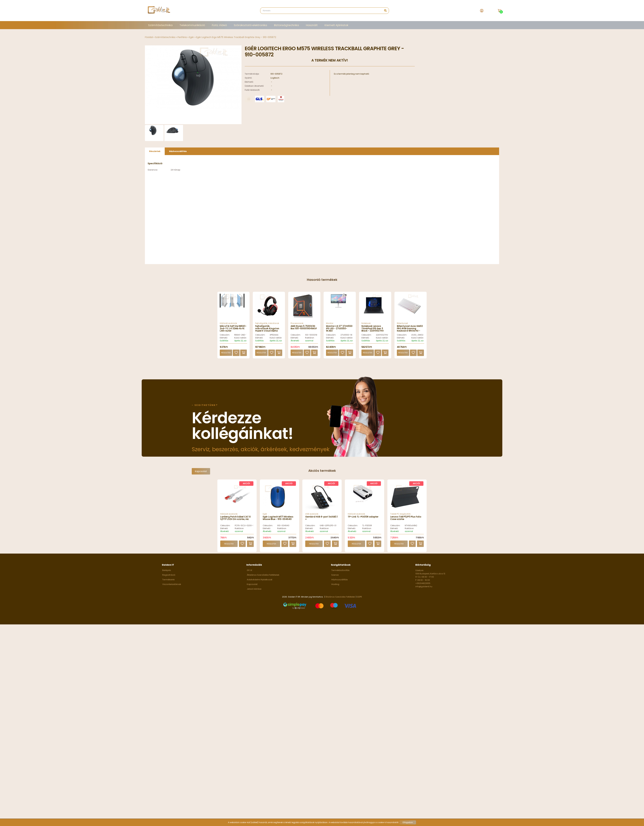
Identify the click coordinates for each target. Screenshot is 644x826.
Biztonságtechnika (286, 25)
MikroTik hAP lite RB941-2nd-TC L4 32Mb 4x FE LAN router (233, 330)
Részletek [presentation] (155, 153)
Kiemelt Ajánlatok (336, 25)
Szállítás (224, 343)
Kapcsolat (201, 473)
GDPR (359, 599)
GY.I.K (250, 572)
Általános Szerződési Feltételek (263, 577)
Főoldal (149, 37)
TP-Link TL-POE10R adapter (363, 519)
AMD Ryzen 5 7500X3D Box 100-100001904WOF (304, 329)
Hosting (335, 586)
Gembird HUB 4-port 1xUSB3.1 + (321, 520)
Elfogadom (408, 822)
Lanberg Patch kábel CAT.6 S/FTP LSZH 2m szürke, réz (235, 520)
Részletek (226, 355)
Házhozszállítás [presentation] (178, 153)
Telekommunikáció (192, 25)
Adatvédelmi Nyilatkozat (260, 582)
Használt (312, 25)
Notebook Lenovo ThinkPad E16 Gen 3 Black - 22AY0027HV (373, 330)
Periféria (182, 37)
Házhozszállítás (340, 582)
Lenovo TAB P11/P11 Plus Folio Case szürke (406, 520)
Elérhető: (224, 340)
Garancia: (153, 172)
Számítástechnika (160, 25)
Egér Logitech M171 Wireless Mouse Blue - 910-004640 (278, 520)
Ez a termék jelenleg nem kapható (352, 74)
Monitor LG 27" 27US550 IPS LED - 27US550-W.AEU (339, 330)
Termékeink (168, 582)
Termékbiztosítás (340, 572)
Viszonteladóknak (172, 586)
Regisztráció (169, 577)
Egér (191, 37)
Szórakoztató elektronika (250, 25)
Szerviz (335, 577)
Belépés (167, 572)
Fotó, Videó (219, 25)
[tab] (155, 153)
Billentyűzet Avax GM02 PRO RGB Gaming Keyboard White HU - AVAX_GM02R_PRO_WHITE (412, 332)
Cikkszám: (225, 337)
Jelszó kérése (254, 591)
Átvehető (295, 343)
